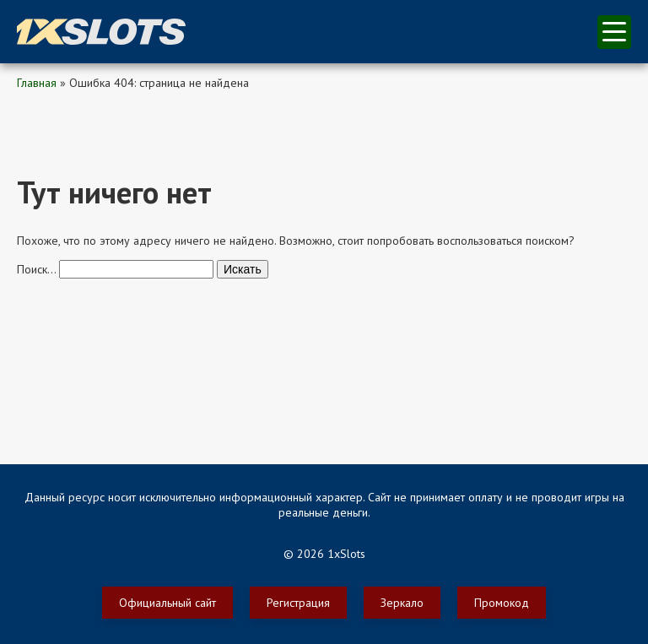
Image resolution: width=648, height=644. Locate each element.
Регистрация (298, 603)
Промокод (502, 603)
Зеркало (402, 603)
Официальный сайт (167, 603)
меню (614, 32)
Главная (37, 83)
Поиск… (36, 269)
